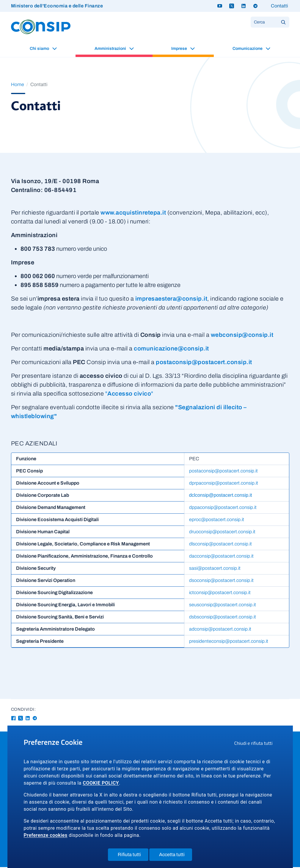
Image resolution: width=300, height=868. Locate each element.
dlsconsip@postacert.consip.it (217, 545)
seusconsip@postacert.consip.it (219, 606)
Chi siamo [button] (40, 49)
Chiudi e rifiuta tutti (255, 744)
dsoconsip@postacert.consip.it (218, 581)
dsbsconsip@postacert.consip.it (219, 618)
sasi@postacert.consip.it (211, 569)
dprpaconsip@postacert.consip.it (220, 484)
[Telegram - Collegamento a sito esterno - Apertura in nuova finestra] (35, 719)
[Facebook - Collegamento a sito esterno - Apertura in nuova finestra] (13, 719)
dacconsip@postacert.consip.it (218, 557)
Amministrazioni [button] (111, 49)
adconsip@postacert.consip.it (217, 630)
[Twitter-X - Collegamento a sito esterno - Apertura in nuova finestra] (21, 719)
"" (129, 393)
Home (18, 84)
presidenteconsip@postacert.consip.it (225, 642)
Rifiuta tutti (133, 856)
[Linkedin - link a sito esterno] (244, 6)
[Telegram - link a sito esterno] (255, 6)
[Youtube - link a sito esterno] (220, 6)
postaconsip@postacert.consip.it (220, 472)
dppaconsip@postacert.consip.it (219, 508)
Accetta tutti (176, 856)
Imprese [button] (180, 49)
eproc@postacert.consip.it (213, 521)
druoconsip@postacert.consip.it (219, 533)
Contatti (279, 6)
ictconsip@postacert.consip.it (216, 594)
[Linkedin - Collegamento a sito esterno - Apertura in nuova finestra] (28, 719)
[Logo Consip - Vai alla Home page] (41, 27)
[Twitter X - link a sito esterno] (232, 6)
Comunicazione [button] (248, 49)
